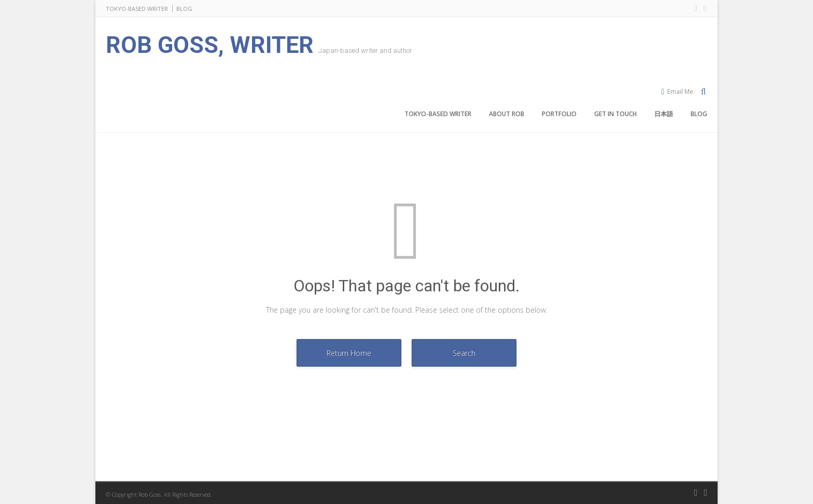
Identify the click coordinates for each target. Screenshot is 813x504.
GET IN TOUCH (615, 114)
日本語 (664, 114)
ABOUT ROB (507, 114)
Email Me (680, 92)
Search (464, 353)
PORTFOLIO (559, 114)
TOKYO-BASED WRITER (137, 9)
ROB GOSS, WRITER (210, 45)
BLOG (184, 9)
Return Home (349, 353)
